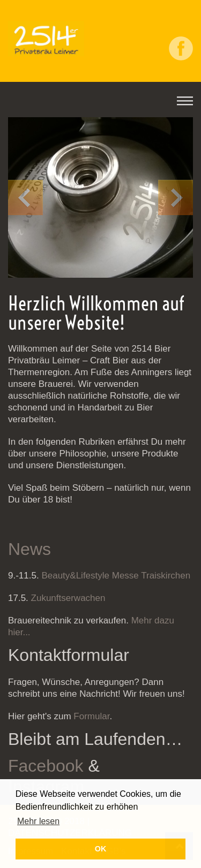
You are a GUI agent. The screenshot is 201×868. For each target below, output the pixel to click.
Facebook (46, 766)
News (29, 549)
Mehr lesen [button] (38, 821)
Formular (91, 716)
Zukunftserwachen (68, 598)
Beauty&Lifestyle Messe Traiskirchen (115, 576)
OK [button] (101, 849)
